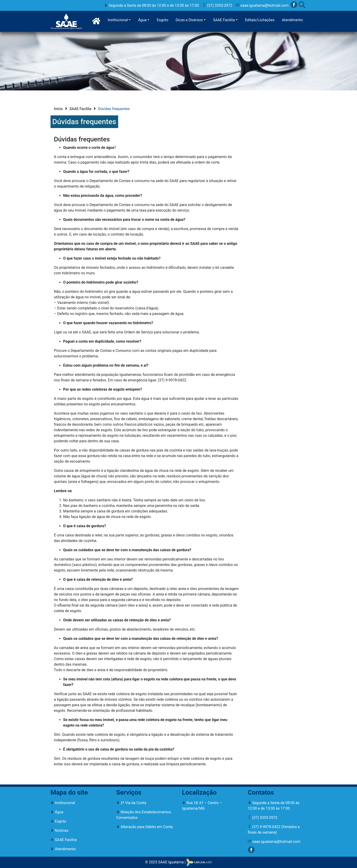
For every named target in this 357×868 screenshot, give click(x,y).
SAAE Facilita (224, 20)
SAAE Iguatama (171, 862)
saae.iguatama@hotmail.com (262, 5)
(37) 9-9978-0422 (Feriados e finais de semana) (274, 830)
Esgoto (162, 20)
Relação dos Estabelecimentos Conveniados (144, 815)
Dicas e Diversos (189, 20)
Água (142, 20)
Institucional (118, 20)
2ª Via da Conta (131, 803)
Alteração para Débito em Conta (145, 827)
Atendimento (292, 20)
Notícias (60, 831)
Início (58, 109)
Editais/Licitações (260, 20)
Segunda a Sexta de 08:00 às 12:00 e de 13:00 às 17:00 (152, 5)
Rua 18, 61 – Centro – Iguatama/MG (202, 806)
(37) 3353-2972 (217, 5)
